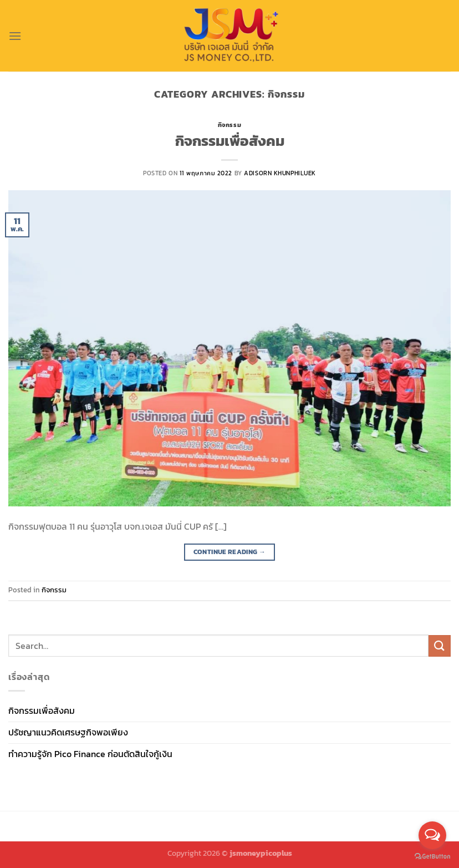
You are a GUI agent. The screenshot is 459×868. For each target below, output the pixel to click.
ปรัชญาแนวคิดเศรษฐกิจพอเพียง (68, 732)
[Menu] (15, 36)
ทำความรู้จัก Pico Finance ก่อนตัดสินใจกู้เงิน (90, 754)
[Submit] (440, 646)
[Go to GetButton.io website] (432, 857)
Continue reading (230, 552)
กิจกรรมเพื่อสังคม (230, 141)
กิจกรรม (229, 125)
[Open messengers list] (432, 835)
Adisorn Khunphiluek (280, 173)
